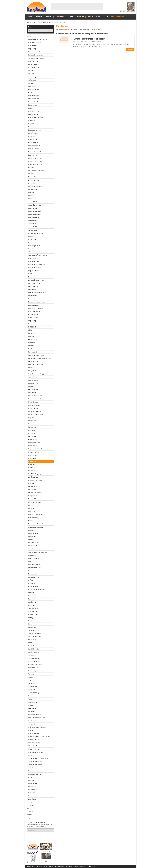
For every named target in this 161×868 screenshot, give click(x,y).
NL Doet (31, 540)
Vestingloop (32, 705)
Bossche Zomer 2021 (35, 161)
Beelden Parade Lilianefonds (37, 102)
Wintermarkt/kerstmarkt (36, 752)
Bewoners (61, 17)
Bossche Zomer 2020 (35, 158)
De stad (39, 17)
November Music (34, 543)
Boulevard (32, 168)
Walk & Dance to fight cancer (37, 727)
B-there (31, 93)
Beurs (30, 108)
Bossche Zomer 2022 (35, 164)
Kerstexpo (32, 430)
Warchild (31, 730)
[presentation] (40, 836)
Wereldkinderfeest (34, 743)
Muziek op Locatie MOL (36, 527)
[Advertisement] (77, 6)
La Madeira (32, 471)
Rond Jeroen (32, 602)
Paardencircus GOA (34, 568)
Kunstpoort (32, 468)
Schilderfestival (33, 611)
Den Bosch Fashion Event (36, 280)
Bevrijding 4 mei (33, 114)
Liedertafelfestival (34, 486)
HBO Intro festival (34, 390)
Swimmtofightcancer (35, 671)
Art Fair (31, 71)
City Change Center (34, 246)
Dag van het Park (34, 271)
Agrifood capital (33, 64)
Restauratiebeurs (34, 596)
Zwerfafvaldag (33, 771)
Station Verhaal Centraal (36, 665)
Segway (31, 618)
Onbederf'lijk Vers (34, 549)
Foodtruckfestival (34, 349)
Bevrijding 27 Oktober (35, 111)
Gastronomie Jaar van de (36, 355)
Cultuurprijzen (33, 46)
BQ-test (31, 174)
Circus (30, 243)
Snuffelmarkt (32, 640)
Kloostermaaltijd (34, 452)
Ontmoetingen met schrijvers (37, 552)
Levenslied (32, 483)
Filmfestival (32, 333)
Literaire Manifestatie (35, 493)
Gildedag (31, 368)
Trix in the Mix (33, 687)
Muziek (29, 815)
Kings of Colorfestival (35, 449)
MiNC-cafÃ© (32, 511)
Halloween (32, 386)
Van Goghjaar (33, 702)
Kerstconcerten (33, 427)
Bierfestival (32, 121)
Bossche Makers (33, 149)
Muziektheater (33, 530)
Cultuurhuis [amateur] (35, 42)
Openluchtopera (34, 558)
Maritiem (31, 505)
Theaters (31, 802)
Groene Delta (33, 377)
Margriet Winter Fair (35, 502)
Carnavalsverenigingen (35, 233)
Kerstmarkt (32, 433)
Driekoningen (33, 299)
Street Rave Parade (34, 668)
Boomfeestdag (33, 133)
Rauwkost (31, 593)
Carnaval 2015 (33, 199)
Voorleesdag (32, 721)
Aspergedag (32, 77)
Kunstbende (62, 22)
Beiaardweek (32, 105)
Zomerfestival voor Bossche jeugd (39, 758)
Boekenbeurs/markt (35, 130)
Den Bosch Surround (35, 283)
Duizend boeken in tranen (36, 302)
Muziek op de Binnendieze (37, 524)
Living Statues (33, 496)
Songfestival (32, 646)
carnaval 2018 (33, 208)
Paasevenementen (34, 571)
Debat (30, 277)
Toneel (30, 805)
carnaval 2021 (33, 221)
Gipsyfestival (32, 371)
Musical (31, 521)
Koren (30, 777)
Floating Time (33, 339)
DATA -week (32, 274)
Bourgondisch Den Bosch (36, 171)
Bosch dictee (32, 136)
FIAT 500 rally (32, 327)
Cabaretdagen (33, 189)
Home (29, 22)
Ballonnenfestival (34, 96)
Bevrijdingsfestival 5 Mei (36, 118)
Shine (30, 624)
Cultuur (70, 17)
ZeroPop (31, 755)
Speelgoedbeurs (34, 652)
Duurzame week (33, 305)
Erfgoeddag (32, 49)
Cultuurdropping (34, 261)
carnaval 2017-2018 (34, 205)
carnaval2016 (33, 224)
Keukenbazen (33, 440)
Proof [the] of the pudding (37, 590)
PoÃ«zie (31, 580)
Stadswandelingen (34, 661)
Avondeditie (32, 86)
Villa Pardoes (32, 712)
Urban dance (32, 696)
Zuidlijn (31, 768)
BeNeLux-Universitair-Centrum (38, 39)
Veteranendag (33, 708)
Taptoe (31, 677)
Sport (106, 17)
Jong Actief (32, 418)
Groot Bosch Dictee (34, 383)
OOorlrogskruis (33, 790)
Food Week (32, 343)
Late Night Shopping (35, 474)
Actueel (30, 17)
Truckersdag (32, 690)
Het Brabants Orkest (35, 774)
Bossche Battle (33, 143)
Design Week (32, 289)
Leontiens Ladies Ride (35, 480)
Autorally (31, 83)
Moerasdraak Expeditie (36, 515)
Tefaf (30, 680)
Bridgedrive (32, 183)
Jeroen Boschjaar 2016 (35, 415)
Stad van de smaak (34, 658)
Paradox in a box (34, 577)
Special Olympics (34, 649)
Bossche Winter (33, 155)
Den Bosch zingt (33, 286)
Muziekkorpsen (33, 783)
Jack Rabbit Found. (34, 405)
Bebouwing (49, 17)
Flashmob (31, 336)
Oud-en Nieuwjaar (34, 565)
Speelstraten (32, 655)
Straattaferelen (118, 17)
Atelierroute (32, 80)
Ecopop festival (33, 314)
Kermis (30, 424)
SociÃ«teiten (32, 796)
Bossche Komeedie (34, 146)
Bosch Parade (33, 139)
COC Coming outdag (35, 252)
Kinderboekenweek (34, 443)
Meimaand (32, 508)
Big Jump (31, 124)
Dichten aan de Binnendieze (37, 293)
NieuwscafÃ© (33, 536)
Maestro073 (32, 499)
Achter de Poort (33, 61)
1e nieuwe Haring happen (36, 58)
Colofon (62, 866)
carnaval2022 (33, 227)
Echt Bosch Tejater (34, 311)
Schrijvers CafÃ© (34, 615)
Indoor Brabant (33, 402)
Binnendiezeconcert (35, 127)
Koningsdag (32, 458)
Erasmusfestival (33, 318)
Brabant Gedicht (33, 180)
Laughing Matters (34, 477)
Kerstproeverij (33, 436)
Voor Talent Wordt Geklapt (37, 718)
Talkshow (31, 674)
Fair (29, 324)
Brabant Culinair (33, 177)
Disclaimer (69, 866)
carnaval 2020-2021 (34, 218)
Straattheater (32, 799)
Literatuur (30, 812)
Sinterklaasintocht (34, 630)
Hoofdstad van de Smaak (36, 399)
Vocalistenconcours (34, 715)
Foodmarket (32, 346)
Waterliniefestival (34, 733)
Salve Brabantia (33, 608)
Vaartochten (32, 699)
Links (56, 866)
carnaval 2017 (33, 202)
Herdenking (32, 393)
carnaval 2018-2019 (34, 211)
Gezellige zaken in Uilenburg (37, 364)
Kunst (29, 808)
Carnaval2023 (33, 230)
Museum (31, 780)
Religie (29, 818)
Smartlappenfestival (35, 633)
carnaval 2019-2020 (34, 214)
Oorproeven (32, 555)
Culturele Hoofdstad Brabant (38, 255)
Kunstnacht (32, 465)
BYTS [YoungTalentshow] (36, 186)
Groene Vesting (33, 380)
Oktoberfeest (33, 546)
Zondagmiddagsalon (35, 765)
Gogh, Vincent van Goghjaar (37, 374)
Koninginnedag (33, 455)
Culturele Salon (33, 258)
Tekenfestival (32, 683)
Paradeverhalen (33, 574)
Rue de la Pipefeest (34, 605)
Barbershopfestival (34, 99)
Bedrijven (80, 17)
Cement (31, 236)
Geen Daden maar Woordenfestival (40, 358)
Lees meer (130, 50)
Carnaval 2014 (33, 196)
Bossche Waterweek (35, 152)
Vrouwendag (32, 724)
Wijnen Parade (33, 746)
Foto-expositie (33, 352)
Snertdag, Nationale (35, 636)
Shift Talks (31, 621)
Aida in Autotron (33, 67)
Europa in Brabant (34, 52)
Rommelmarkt (33, 599)
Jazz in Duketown (34, 408)
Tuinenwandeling (34, 693)
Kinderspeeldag (33, 446)
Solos (30, 643)
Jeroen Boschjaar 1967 (35, 411)
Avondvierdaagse (34, 89)
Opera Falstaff (33, 561)
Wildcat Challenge (34, 749)
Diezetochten (32, 296)
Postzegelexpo (33, 586)
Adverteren (91, 866)
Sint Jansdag (32, 627)
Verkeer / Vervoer (94, 17)
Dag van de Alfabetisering (36, 264)
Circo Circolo (32, 239)
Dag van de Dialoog (35, 268)
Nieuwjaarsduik (33, 533)
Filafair (30, 330)
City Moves (32, 249)
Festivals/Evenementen (50, 22)
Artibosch (31, 74)
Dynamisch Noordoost (35, 308)
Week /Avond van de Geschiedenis (39, 737)
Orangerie (32, 793)
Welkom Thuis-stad (34, 740)
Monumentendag (34, 518)
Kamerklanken (33, 421)
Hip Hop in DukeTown (35, 396)
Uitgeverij (83, 866)
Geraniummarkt (33, 361)
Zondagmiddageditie (35, 762)
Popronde (32, 583)
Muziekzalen (32, 787)
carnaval (31, 193)
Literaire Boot (33, 490)
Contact (76, 866)
